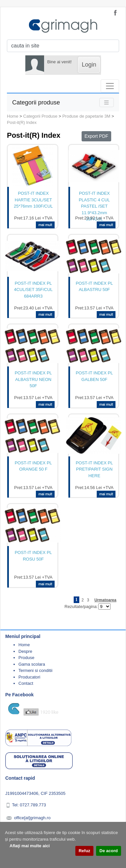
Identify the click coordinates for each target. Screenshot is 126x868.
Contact (26, 683)
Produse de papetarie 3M (86, 116)
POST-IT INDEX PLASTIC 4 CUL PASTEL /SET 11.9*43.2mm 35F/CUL (94, 203)
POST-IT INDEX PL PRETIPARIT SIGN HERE (94, 469)
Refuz (84, 851)
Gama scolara (32, 664)
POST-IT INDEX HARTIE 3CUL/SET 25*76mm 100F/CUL (33, 200)
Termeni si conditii (35, 670)
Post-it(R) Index (22, 122)
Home (13, 116)
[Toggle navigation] (110, 86)
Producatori (29, 677)
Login (89, 65)
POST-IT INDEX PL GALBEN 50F (94, 376)
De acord (109, 851)
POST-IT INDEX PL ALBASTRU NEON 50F (33, 379)
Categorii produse (36, 102)
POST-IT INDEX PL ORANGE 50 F (33, 466)
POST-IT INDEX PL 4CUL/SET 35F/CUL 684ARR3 (33, 290)
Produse (26, 658)
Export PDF (96, 136)
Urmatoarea (105, 600)
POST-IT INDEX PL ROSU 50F (33, 556)
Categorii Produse (40, 116)
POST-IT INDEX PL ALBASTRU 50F (94, 287)
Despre (25, 651)
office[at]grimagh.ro (32, 818)
